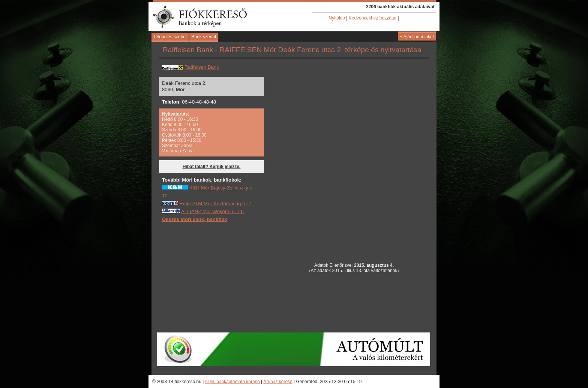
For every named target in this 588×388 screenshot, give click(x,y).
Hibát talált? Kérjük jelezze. (212, 167)
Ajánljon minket (417, 37)
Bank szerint (204, 37)
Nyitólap (337, 18)
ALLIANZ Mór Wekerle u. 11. (213, 211)
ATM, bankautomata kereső (232, 382)
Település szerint (170, 37)
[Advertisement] (218, 277)
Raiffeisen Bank (202, 67)
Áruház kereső (278, 382)
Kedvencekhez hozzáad (373, 18)
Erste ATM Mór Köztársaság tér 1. (217, 204)
